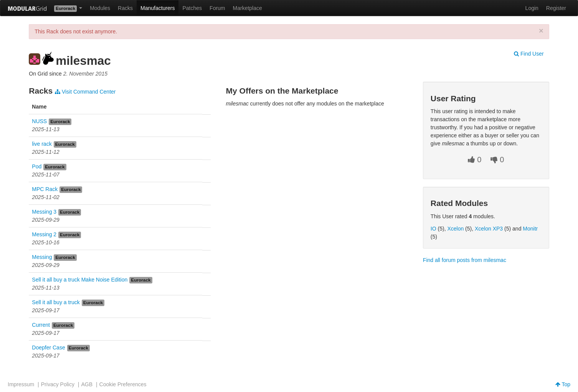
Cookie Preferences (123, 384)
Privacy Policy (58, 384)
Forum (217, 8)
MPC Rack (45, 189)
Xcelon (455, 229)
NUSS (39, 121)
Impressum (21, 384)
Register (556, 8)
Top (563, 384)
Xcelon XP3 (489, 229)
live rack (42, 144)
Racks (125, 8)
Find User (529, 54)
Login (532, 8)
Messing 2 (44, 234)
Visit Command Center (85, 92)
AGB (87, 384)
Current (41, 325)
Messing (42, 257)
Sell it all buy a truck (56, 302)
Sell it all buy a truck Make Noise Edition (80, 280)
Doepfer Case (48, 348)
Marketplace (248, 8)
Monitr (530, 229)
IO (433, 229)
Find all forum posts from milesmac (465, 260)
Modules (100, 8)
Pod (37, 166)
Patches (192, 8)
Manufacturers (158, 8)
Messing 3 (44, 212)
